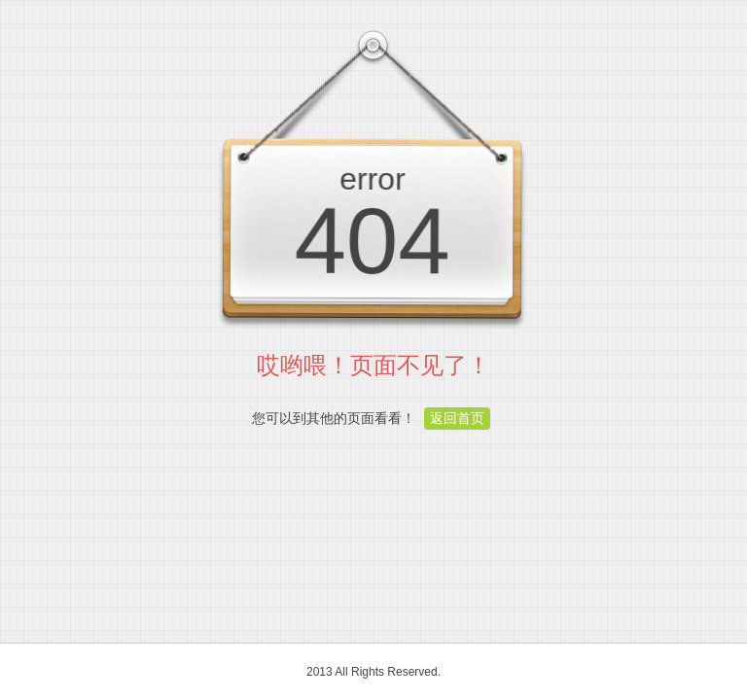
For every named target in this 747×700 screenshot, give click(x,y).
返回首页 (457, 418)
